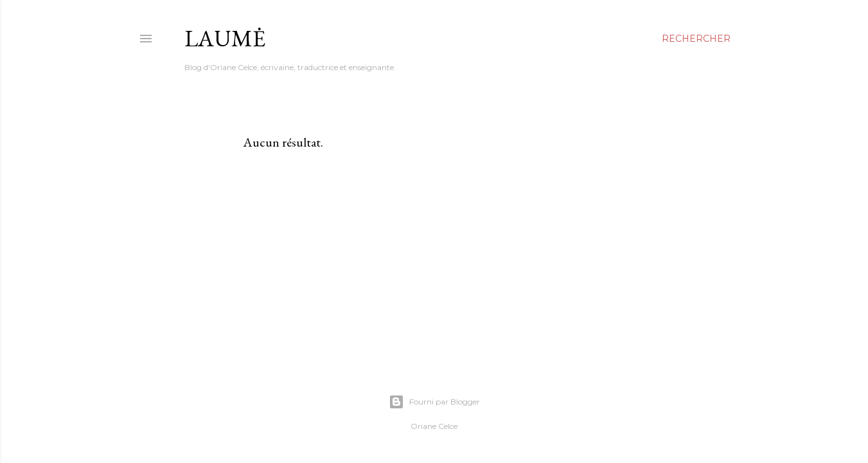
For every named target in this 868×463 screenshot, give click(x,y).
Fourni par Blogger (434, 402)
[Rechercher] (696, 39)
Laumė (225, 38)
